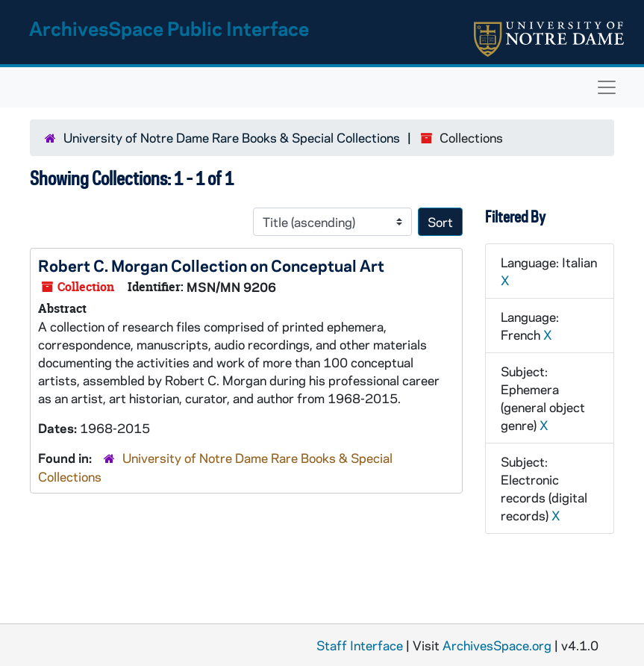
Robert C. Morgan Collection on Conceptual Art (211, 265)
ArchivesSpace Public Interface (169, 28)
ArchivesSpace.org (497, 645)
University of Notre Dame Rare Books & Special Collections (232, 137)
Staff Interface (360, 645)
